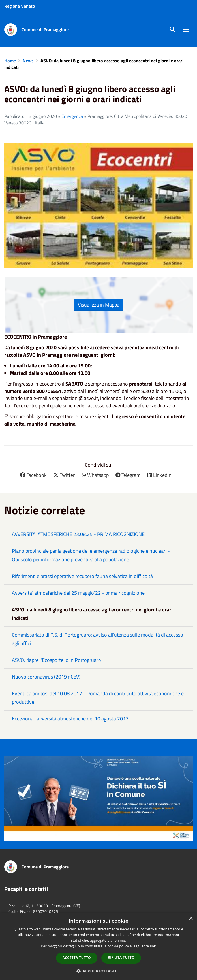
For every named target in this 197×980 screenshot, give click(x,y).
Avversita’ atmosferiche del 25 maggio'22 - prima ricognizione (78, 593)
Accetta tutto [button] (77, 958)
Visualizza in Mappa (99, 305)
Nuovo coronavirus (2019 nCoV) (46, 677)
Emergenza (73, 116)
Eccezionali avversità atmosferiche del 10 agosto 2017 (70, 719)
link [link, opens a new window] (153, 946)
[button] (98, 971)
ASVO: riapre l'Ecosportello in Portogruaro (56, 660)
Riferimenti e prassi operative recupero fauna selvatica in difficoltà (82, 576)
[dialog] (98, 946)
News (29, 61)
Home (11, 61)
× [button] (191, 919)
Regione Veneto (20, 6)
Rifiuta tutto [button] (121, 957)
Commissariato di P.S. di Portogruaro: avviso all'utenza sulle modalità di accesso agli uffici (98, 639)
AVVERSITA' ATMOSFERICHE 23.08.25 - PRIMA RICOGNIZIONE (78, 534)
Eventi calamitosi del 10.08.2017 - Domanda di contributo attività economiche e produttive (98, 698)
